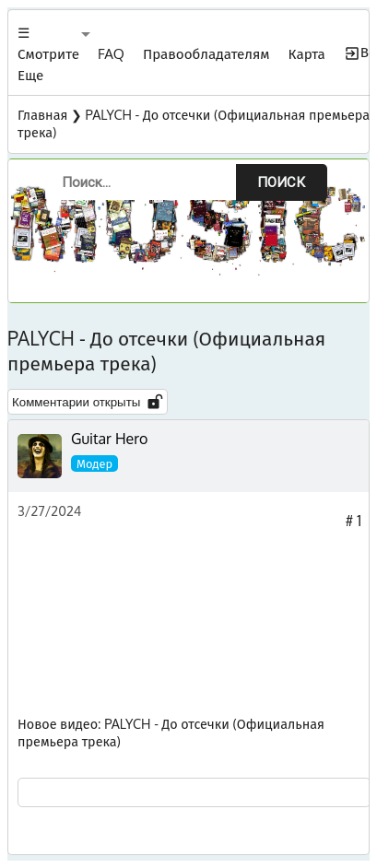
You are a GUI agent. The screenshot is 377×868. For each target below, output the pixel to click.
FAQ (111, 53)
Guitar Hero (109, 439)
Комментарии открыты (88, 402)
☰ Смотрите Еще (48, 53)
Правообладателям (206, 53)
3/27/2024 (49, 510)
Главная (42, 114)
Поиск (281, 182)
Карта (307, 53)
